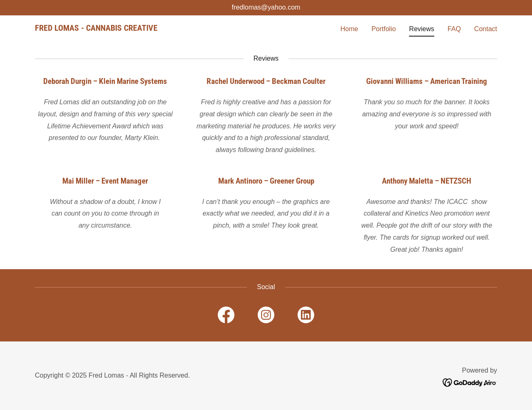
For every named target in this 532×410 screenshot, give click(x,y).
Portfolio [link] (384, 29)
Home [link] (349, 29)
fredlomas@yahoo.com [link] (266, 7)
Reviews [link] (421, 29)
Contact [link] (486, 29)
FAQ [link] (454, 29)
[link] (96, 28)
